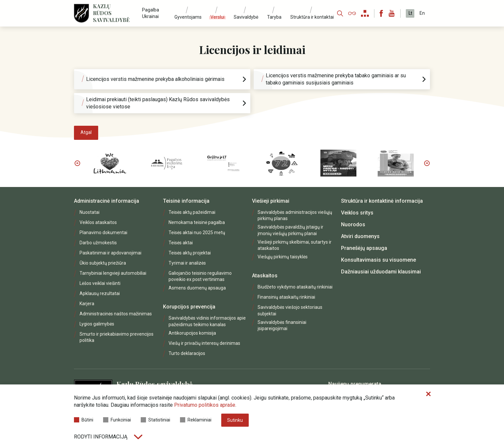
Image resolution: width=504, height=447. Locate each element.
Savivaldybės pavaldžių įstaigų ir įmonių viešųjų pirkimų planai (290, 230)
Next (427, 163)
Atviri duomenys (360, 236)
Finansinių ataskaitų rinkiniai (286, 297)
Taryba (274, 17)
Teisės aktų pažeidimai (192, 212)
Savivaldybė (246, 17)
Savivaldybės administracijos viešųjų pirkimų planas (295, 215)
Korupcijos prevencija (189, 307)
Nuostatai (90, 212)
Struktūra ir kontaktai (312, 17)
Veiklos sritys (357, 213)
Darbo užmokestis (98, 243)
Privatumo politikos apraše (205, 405)
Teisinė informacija (186, 201)
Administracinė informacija (107, 201)
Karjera (87, 304)
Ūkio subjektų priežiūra (103, 263)
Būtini (84, 420)
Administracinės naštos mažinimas (116, 314)
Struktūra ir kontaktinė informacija (382, 201)
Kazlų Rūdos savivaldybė (111, 13)
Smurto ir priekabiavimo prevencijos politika (117, 337)
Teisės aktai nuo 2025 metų (197, 233)
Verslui (217, 17)
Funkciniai (117, 420)
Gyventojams (188, 17)
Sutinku (235, 420)
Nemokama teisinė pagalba (197, 222)
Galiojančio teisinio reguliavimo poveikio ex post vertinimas (200, 276)
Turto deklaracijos (187, 353)
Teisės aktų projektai (190, 253)
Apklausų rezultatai (100, 293)
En (422, 13)
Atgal (86, 132)
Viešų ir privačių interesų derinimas (204, 343)
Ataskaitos (265, 276)
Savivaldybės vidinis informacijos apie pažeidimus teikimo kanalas (207, 321)
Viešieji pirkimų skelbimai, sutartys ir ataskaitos (295, 245)
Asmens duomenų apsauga (197, 288)
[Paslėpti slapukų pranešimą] (428, 394)
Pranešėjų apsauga (364, 248)
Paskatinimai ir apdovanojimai (110, 253)
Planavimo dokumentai (103, 233)
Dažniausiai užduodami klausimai (381, 272)
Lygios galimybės (97, 324)
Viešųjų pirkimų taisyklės (283, 257)
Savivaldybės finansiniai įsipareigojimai (282, 325)
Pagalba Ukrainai (151, 13)
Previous (77, 163)
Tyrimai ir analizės (187, 263)
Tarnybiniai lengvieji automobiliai (113, 273)
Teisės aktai (181, 243)
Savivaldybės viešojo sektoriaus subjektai (290, 310)
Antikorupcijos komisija (192, 333)
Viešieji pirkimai (271, 201)
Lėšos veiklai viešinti (100, 283)
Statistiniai (155, 420)
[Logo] (81, 13)
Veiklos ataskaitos (98, 222)
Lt (410, 13)
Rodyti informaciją (108, 437)
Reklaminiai (196, 420)
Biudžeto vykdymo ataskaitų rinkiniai (295, 287)
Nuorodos (353, 224)
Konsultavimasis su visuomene (378, 260)
